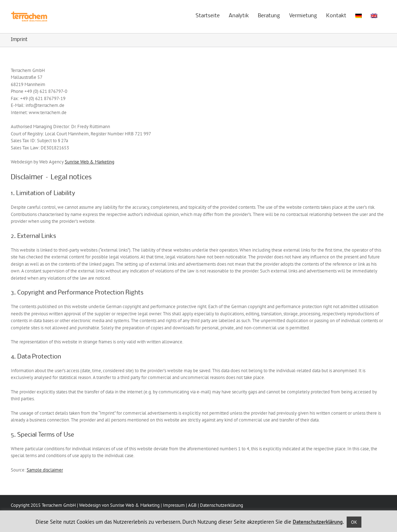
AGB (192, 505)
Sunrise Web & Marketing (90, 162)
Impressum (174, 505)
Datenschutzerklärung (222, 505)
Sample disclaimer (45, 470)
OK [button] (354, 522)
